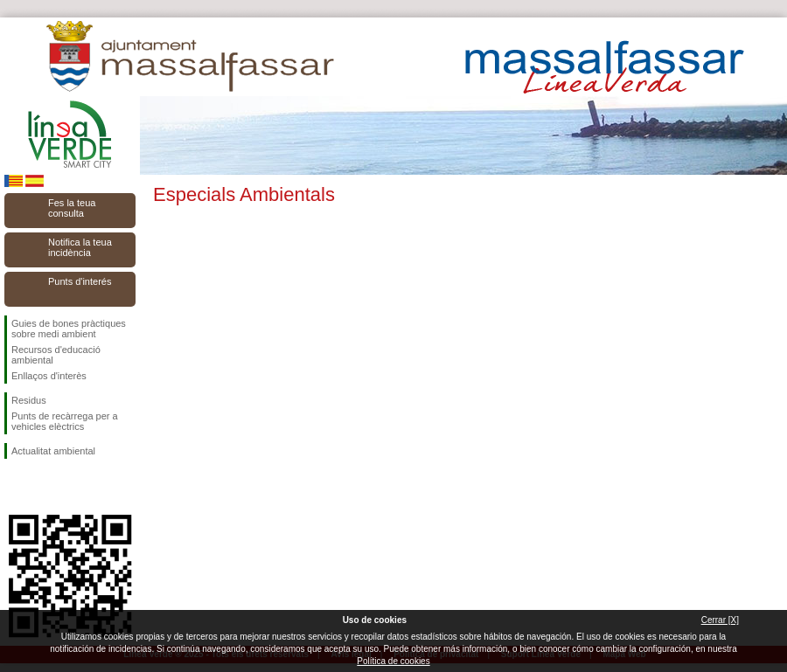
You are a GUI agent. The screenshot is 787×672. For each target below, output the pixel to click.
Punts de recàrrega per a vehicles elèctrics (65, 421)
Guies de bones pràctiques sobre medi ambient (69, 329)
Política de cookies (393, 661)
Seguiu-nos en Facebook (15, 487)
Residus (29, 400)
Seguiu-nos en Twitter (44, 487)
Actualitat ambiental (53, 451)
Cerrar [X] (720, 620)
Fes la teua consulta (72, 208)
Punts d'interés (80, 281)
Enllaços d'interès (49, 376)
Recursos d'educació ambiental (56, 355)
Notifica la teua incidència (80, 247)
